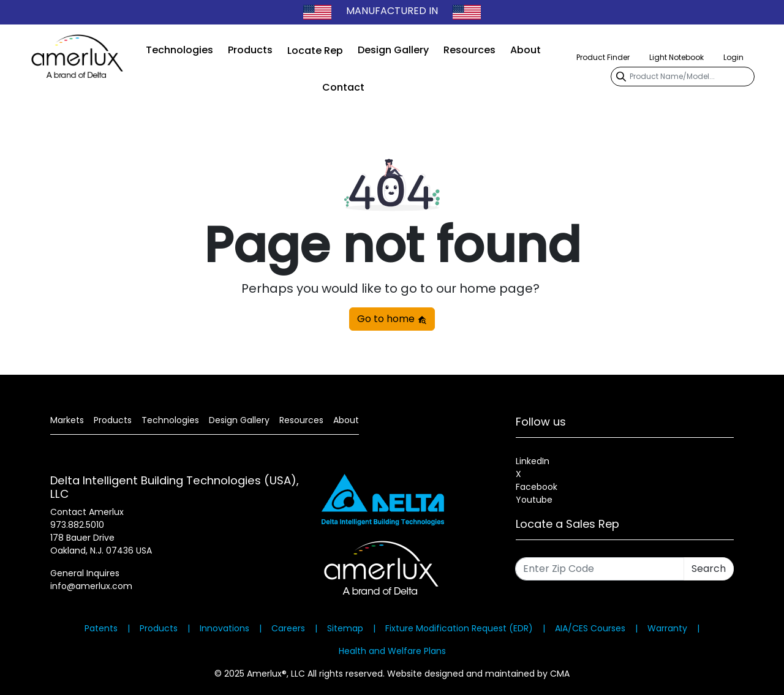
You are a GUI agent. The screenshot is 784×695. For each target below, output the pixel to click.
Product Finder (603, 57)
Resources (469, 50)
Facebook (537, 487)
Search (709, 569)
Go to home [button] (392, 319)
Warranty (667, 628)
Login (733, 57)
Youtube (534, 500)
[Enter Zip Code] (600, 569)
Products (250, 50)
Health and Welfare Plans (392, 651)
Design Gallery (393, 50)
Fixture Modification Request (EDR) (459, 628)
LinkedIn (533, 461)
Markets (67, 420)
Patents (101, 628)
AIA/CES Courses (590, 628)
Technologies (179, 50)
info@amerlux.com (91, 586)
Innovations (224, 628)
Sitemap (345, 628)
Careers (288, 628)
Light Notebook (677, 57)
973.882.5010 (77, 525)
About (526, 50)
